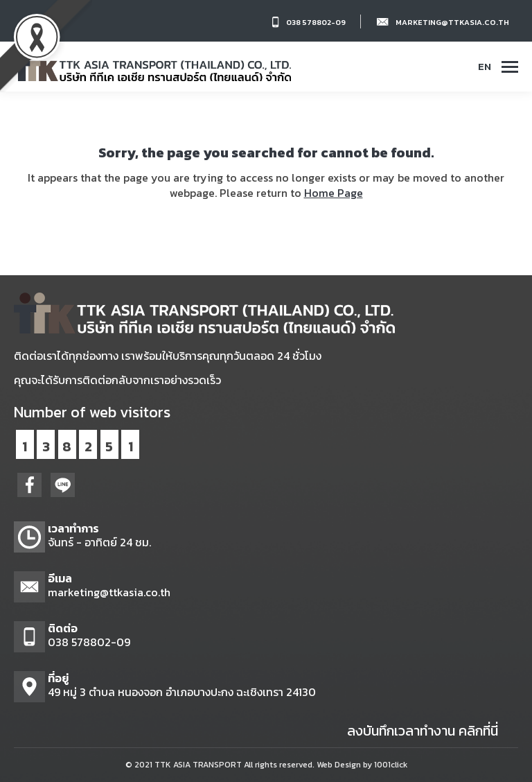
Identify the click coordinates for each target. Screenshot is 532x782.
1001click (391, 765)
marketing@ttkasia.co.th (452, 22)
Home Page (334, 193)
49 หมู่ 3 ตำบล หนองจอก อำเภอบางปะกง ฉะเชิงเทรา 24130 (182, 692)
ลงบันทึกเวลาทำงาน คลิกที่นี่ (423, 731)
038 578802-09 (316, 22)
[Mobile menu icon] (510, 67)
